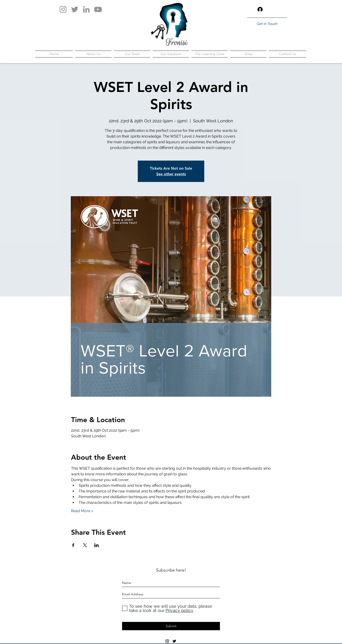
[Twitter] (75, 9)
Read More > (82, 511)
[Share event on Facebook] (73, 545)
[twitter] (174, 641)
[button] (283, 10)
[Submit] (171, 626)
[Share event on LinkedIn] (97, 545)
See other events (171, 174)
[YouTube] (98, 9)
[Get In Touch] (267, 24)
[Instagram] (63, 9)
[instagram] (167, 641)
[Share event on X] (85, 545)
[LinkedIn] (86, 9)
